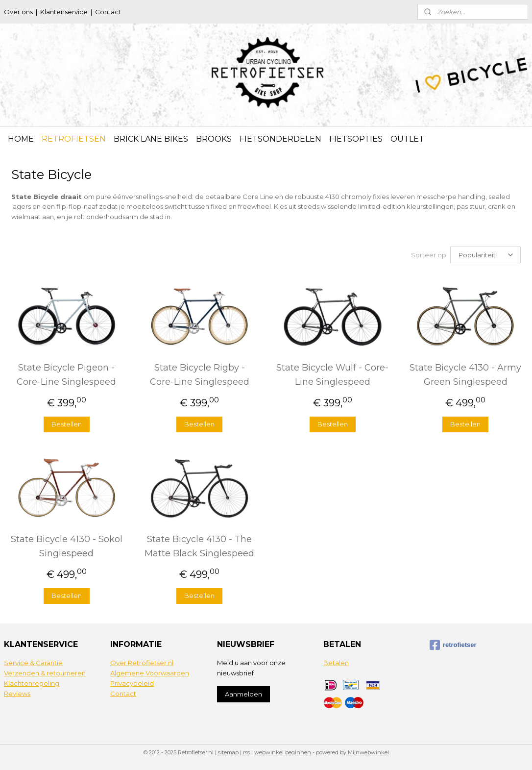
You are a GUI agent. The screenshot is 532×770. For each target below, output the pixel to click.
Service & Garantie (33, 662)
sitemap (228, 752)
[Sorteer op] (485, 255)
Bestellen (67, 423)
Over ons (18, 12)
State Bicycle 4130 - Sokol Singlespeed (67, 546)
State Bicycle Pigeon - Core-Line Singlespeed (66, 374)
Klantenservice (64, 12)
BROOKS (214, 139)
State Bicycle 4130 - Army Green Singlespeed (465, 374)
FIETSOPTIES (356, 139)
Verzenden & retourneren (45, 672)
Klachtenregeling (32, 683)
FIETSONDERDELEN (280, 139)
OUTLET (407, 139)
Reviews (17, 693)
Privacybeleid (132, 683)
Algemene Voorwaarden (150, 672)
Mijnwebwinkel (368, 752)
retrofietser (453, 645)
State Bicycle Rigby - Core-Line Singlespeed (200, 374)
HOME (21, 139)
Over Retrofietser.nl (142, 662)
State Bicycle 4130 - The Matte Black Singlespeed (199, 546)
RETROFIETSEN (74, 139)
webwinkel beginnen (283, 752)
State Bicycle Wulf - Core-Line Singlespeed (332, 374)
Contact (108, 12)
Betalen (336, 662)
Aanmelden (243, 694)
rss (246, 752)
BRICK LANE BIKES (151, 139)
